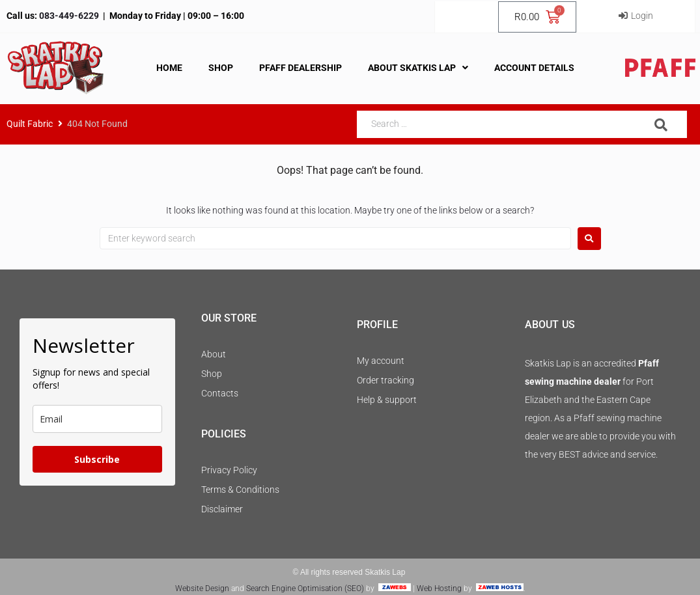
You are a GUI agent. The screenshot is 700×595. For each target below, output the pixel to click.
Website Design (202, 588)
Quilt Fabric (30, 124)
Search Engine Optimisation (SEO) (305, 588)
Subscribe (97, 459)
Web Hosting (439, 588)
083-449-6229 (68, 16)
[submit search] (661, 125)
